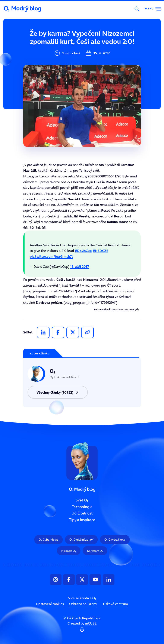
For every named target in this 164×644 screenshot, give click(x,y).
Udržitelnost (82, 513)
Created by (82, 627)
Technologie (82, 507)
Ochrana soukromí (83, 604)
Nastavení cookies (50, 604)
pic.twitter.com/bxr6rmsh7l (51, 256)
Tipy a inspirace (82, 520)
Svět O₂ (54, 40)
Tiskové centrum (115, 604)
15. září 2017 (80, 266)
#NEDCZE (100, 251)
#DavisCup (83, 251)
